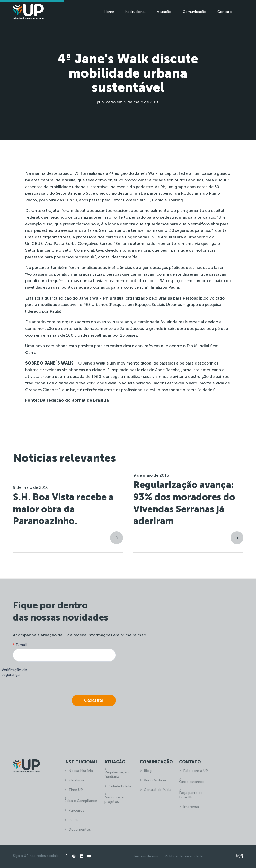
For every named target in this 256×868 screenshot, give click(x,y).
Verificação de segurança (14, 672)
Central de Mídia (158, 790)
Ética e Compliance (81, 801)
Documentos (80, 829)
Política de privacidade (184, 856)
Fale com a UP (196, 771)
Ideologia (76, 780)
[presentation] (77, 677)
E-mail (20, 645)
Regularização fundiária (117, 774)
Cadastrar (94, 700)
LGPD (73, 820)
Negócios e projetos (114, 799)
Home (109, 12)
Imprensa (191, 807)
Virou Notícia (155, 780)
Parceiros (76, 810)
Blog (148, 771)
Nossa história (81, 771)
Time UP (76, 790)
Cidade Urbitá (120, 786)
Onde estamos (192, 782)
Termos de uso (145, 856)
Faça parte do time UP (191, 795)
